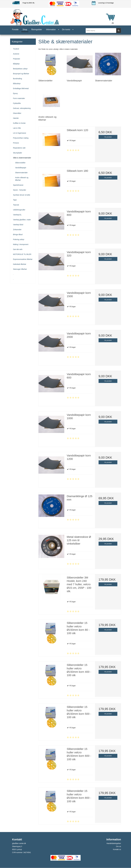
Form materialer (19, 98)
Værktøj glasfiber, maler (22, 220)
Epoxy (15, 93)
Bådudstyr (17, 84)
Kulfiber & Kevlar (19, 123)
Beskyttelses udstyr (20, 69)
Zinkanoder (17, 230)
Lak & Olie (17, 128)
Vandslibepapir (21, 168)
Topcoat (16, 205)
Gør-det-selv (18, 249)
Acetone (16, 54)
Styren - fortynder (20, 190)
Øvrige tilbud (18, 234)
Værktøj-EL (17, 215)
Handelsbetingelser (114, 843)
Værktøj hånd (18, 225)
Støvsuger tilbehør (20, 269)
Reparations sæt (19, 148)
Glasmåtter (17, 113)
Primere (16, 143)
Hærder (16, 118)
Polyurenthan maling (21, 138)
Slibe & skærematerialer (22, 158)
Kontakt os (117, 849)
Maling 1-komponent (21, 244)
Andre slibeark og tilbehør (22, 179)
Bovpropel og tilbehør (21, 74)
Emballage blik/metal (21, 88)
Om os (119, 846)
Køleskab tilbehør (20, 264)
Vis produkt (108, 137)
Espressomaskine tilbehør (23, 259)
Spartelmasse (18, 185)
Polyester (17, 59)
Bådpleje (16, 64)
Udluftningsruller (19, 210)
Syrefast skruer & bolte (22, 195)
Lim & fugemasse (20, 133)
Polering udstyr (19, 239)
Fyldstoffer (17, 103)
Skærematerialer (21, 173)
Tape (15, 200)
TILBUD (16, 49)
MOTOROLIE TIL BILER (22, 254)
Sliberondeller (20, 163)
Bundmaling (17, 79)
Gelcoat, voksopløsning (22, 108)
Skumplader (18, 153)
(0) (113, 23)
